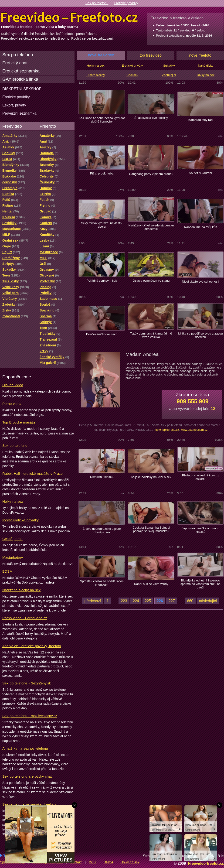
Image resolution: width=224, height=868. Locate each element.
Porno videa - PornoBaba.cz (25, 618)
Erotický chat (15, 63)
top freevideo (151, 55)
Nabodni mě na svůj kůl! (200, 227)
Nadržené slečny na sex (21, 590)
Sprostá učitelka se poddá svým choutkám (102, 583)
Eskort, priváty (14, 105)
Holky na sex (13, 501)
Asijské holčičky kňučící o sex (151, 477)
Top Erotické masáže (19, 422)
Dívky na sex (206, 75)
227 (172, 601)
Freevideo (12, 126)
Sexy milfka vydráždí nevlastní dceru (102, 225)
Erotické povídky (126, 3)
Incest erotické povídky (20, 520)
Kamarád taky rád (200, 120)
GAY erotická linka (20, 79)
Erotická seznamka (21, 71)
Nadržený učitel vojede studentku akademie (151, 227)
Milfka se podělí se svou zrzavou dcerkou (200, 335)
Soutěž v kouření (200, 173)
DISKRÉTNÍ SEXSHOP (22, 89)
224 (136, 601)
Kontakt (76, 862)
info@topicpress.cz (166, 430)
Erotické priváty (132, 66)
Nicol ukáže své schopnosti (200, 282)
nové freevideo (101, 55)
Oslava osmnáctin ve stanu (151, 281)
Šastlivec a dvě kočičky (151, 118)
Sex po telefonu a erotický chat (27, 776)
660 (190, 601)
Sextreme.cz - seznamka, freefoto (29, 804)
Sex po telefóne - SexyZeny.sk (27, 683)
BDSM (7, 571)
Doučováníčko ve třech (102, 334)
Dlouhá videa (13, 385)
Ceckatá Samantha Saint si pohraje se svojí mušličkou (151, 529)
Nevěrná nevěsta (102, 477)
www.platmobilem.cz (194, 430)
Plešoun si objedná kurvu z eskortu (200, 477)
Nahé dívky (206, 66)
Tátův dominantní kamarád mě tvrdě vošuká (151, 335)
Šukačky (169, 66)
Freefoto (48, 126)
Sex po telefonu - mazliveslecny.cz (30, 716)
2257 (93, 862)
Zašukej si (169, 75)
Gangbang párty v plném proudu (151, 174)
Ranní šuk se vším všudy (151, 584)
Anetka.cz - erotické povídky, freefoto (32, 646)
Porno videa (12, 404)
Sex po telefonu (97, 3)
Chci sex (132, 75)
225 (148, 601)
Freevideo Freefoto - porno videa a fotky (69, 17)
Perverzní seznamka (19, 113)
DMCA (108, 862)
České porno (12, 539)
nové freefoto (200, 55)
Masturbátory (13, 557)
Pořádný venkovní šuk (102, 281)
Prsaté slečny (96, 75)
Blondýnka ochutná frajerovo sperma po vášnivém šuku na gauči (200, 584)
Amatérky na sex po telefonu (25, 748)
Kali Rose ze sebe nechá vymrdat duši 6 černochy (102, 120)
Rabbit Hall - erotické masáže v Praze (32, 473)
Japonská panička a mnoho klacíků (200, 530)
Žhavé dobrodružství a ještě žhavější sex (102, 530)
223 (124, 601)
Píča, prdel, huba (102, 173)
